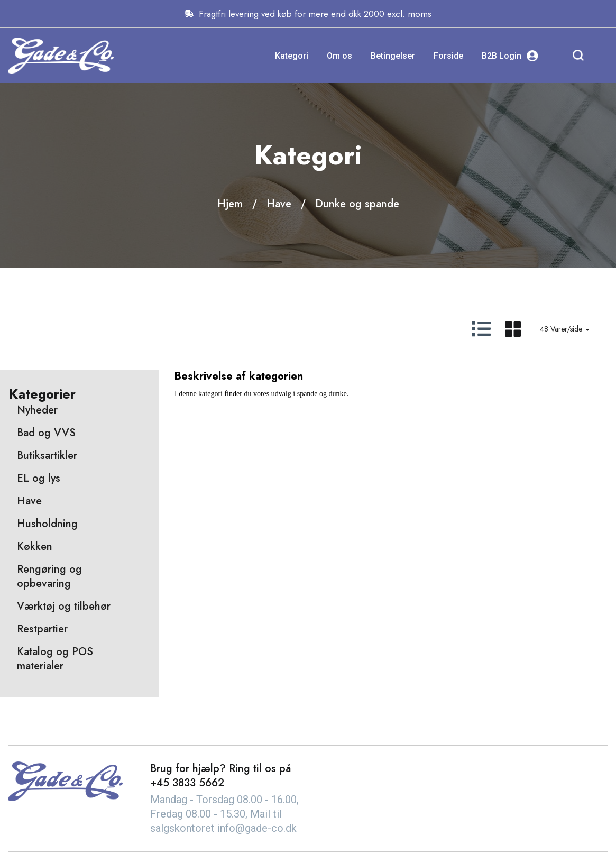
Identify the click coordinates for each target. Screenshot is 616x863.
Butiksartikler (47, 456)
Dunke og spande (357, 204)
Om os (339, 56)
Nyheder (37, 410)
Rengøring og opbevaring (49, 576)
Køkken (35, 547)
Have (279, 204)
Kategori (292, 56)
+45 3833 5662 (187, 783)
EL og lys (39, 478)
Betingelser (393, 56)
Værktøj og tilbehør (64, 606)
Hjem (230, 204)
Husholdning (47, 524)
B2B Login (510, 56)
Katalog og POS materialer (55, 659)
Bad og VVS (46, 433)
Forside (448, 56)
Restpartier (42, 629)
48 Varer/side (565, 329)
